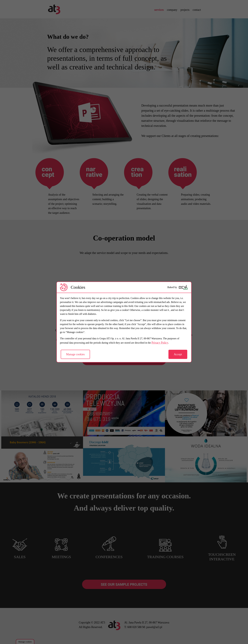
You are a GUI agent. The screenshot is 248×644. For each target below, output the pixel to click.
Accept (178, 354)
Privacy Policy (160, 343)
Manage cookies (75, 354)
